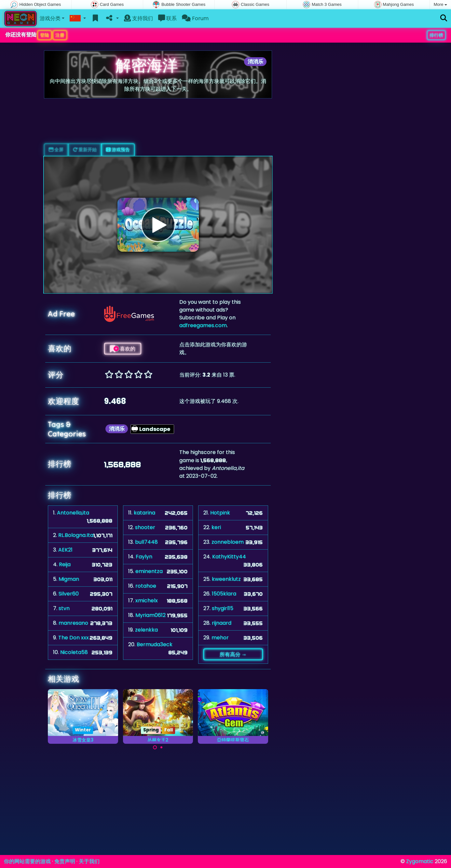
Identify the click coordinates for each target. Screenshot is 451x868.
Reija (65, 564)
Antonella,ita (73, 513)
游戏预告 (118, 150)
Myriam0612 (150, 615)
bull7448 (146, 542)
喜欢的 (123, 349)
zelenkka (146, 630)
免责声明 (65, 861)
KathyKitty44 (229, 557)
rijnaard (222, 623)
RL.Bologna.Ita (76, 535)
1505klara (224, 594)
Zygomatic (420, 861)
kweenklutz (226, 579)
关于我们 (89, 861)
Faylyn (144, 557)
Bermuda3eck (155, 644)
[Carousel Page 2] (161, 747)
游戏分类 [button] (50, 18)
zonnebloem (228, 542)
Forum (195, 18)
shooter (145, 527)
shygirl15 (223, 608)
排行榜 (436, 35)
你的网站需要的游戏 (27, 861)
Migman (69, 579)
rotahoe (146, 586)
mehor (220, 638)
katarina (144, 513)
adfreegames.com (203, 325)
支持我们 (138, 18)
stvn (64, 608)
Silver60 (69, 594)
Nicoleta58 (74, 652)
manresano (73, 623)
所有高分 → (233, 654)
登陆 (45, 35)
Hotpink (220, 513)
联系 (167, 18)
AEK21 (65, 550)
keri (216, 527)
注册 (60, 35)
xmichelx (147, 601)
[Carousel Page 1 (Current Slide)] (155, 747)
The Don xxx (74, 638)
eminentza (149, 571)
